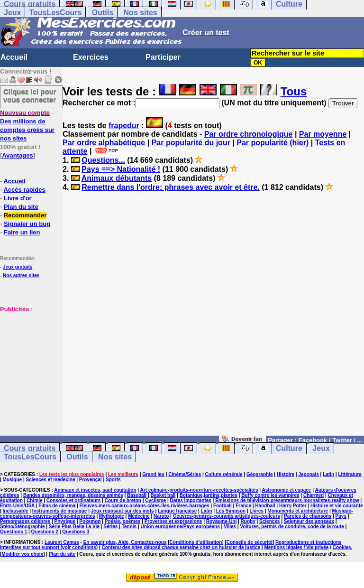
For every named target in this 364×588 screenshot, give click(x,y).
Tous (294, 91)
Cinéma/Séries (185, 474)
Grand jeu (153, 474)
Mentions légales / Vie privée (296, 547)
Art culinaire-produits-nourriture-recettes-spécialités (199, 490)
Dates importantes (191, 500)
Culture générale (224, 474)
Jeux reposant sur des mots (123, 511)
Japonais (308, 474)
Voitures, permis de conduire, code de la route (292, 527)
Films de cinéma (57, 506)
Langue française (177, 511)
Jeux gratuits (18, 267)
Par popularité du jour (191, 143)
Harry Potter (293, 506)
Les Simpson (231, 511)
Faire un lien (22, 232)
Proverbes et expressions (173, 521)
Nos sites (141, 13)
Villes (230, 527)
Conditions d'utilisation (196, 542)
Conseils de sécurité (250, 542)
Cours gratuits (30, 448)
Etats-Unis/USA (17, 506)
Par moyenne (323, 134)
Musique (13, 480)
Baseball (137, 495)
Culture (289, 448)
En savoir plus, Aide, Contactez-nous (125, 542)
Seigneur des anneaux (309, 521)
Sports (113, 480)
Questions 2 (45, 532)
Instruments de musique (60, 511)
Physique (65, 521)
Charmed (314, 495)
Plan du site (21, 207)
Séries (110, 527)
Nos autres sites (21, 275)
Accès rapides (24, 190)
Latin (328, 474)
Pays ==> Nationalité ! (121, 169)
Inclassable (16, 511)
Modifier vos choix (22, 554)
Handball (265, 506)
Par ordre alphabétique (104, 143)
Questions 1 (14, 532)
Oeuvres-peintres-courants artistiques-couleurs (227, 516)
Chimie (34, 500)
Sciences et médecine (51, 480)
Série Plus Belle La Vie (74, 527)
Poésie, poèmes (123, 521)
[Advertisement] (28, 361)
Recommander (25, 215)
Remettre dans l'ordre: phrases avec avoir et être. (171, 187)
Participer (163, 57)
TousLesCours (55, 13)
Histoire (286, 474)
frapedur (124, 126)
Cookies (342, 547)
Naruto (161, 516)
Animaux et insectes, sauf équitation (95, 490)
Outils (103, 13)
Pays (341, 516)
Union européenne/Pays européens (180, 527)
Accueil (14, 57)
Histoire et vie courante (337, 506)
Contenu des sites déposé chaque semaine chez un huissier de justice (181, 547)
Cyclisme (155, 500)
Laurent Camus (62, 542)
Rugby (248, 521)
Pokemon (90, 521)
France (243, 506)
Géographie (260, 474)
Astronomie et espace (286, 490)
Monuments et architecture (298, 511)
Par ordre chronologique (249, 134)
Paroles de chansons (308, 516)
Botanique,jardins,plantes (209, 495)
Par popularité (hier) (273, 143)
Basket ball (163, 495)
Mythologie (112, 516)
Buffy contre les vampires (270, 495)
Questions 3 (76, 532)
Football (223, 506)
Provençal (91, 480)
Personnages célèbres (25, 521)
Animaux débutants (117, 178)
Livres (256, 511)
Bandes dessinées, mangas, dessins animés (73, 495)
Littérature (350, 474)
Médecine (139, 516)
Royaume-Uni (221, 521)
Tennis (129, 527)
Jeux (12, 13)
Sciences (269, 521)
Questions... (103, 160)
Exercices (91, 57)
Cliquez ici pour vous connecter (30, 95)
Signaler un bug (27, 224)
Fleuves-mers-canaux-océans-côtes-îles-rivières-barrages (145, 506)
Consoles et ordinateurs (73, 500)
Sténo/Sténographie (22, 527)
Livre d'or (18, 198)
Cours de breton (123, 500)
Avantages (17, 155)
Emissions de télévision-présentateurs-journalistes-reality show (287, 500)
